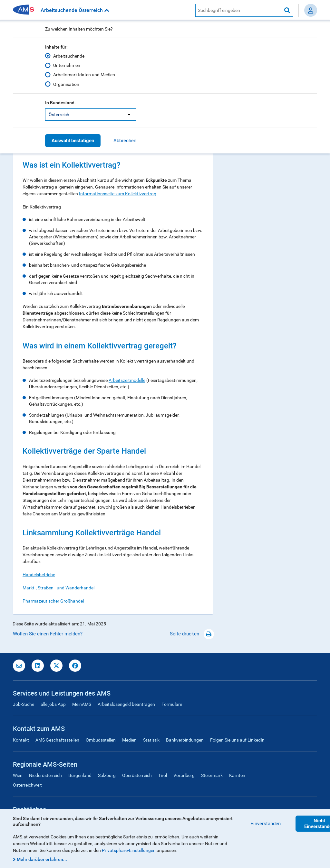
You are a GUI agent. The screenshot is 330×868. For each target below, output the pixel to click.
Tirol (163, 775)
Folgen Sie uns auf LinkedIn (237, 740)
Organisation (66, 84)
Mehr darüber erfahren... (42, 859)
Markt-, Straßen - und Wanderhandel (58, 588)
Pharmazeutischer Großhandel (53, 601)
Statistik (151, 740)
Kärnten (237, 775)
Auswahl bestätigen (73, 141)
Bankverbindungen (185, 740)
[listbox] (91, 115)
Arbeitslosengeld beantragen (126, 704)
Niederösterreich (45, 775)
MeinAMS (82, 704)
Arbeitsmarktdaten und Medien (84, 75)
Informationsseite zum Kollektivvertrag (118, 194)
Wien (18, 775)
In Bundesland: (60, 103)
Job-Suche (24, 704)
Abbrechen (125, 141)
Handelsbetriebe (39, 575)
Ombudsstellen (101, 740)
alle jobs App (53, 704)
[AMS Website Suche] (238, 10)
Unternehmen (67, 65)
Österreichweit (27, 785)
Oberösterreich (137, 775)
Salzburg (107, 775)
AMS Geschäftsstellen (57, 740)
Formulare (172, 704)
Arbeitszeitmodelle (127, 380)
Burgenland (80, 775)
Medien (129, 740)
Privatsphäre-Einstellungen (129, 850)
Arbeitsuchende (69, 56)
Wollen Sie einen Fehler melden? (48, 634)
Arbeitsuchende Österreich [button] (75, 10)
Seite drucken (192, 634)
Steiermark (212, 775)
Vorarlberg (184, 775)
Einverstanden (266, 824)
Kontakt (21, 740)
